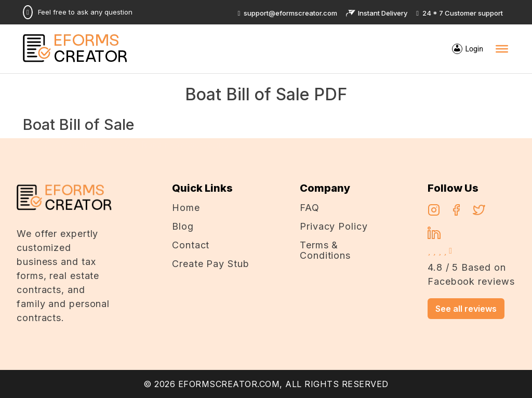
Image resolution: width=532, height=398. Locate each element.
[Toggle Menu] (502, 49)
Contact (191, 245)
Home (186, 208)
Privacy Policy (334, 226)
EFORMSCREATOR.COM (229, 384)
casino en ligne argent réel (52, 144)
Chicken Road (134, 144)
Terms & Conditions (325, 250)
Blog (183, 226)
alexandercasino (196, 144)
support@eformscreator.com (288, 13)
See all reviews (466, 309)
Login (474, 49)
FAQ (310, 208)
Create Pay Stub (211, 264)
